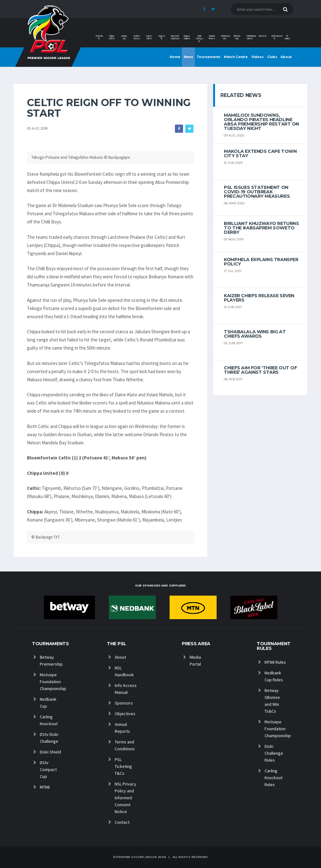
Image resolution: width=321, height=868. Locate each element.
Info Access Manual (126, 689)
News (188, 57)
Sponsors (124, 703)
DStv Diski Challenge (49, 738)
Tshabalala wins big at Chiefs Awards (255, 334)
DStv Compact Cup (48, 769)
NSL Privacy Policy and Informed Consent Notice (126, 798)
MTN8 (45, 787)
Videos (258, 57)
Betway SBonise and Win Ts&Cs (272, 701)
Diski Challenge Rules (274, 753)
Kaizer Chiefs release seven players (259, 298)
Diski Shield (50, 752)
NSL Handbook (124, 671)
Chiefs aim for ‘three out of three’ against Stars (260, 370)
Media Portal (195, 661)
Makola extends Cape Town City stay (260, 153)
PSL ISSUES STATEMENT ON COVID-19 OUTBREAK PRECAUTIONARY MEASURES (257, 192)
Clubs (272, 57)
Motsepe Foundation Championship (51, 682)
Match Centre (236, 57)
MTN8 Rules (275, 662)
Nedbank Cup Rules (274, 676)
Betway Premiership (51, 661)
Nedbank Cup (48, 703)
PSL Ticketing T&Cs (123, 766)
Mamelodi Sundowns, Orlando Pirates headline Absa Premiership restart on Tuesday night (261, 122)
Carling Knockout (49, 720)
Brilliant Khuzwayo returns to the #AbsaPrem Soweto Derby (261, 228)
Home (175, 57)
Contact (122, 822)
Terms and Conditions (125, 745)
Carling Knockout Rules (274, 778)
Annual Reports (122, 728)
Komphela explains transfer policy (261, 262)
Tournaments (208, 57)
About (286, 57)
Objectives (125, 714)
